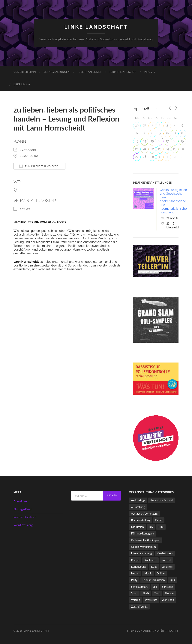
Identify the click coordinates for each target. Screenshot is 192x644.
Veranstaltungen (57, 72)
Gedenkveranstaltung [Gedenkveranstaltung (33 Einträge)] (144, 547)
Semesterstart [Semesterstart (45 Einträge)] (139, 587)
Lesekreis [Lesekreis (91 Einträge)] (167, 567)
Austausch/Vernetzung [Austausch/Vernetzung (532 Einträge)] (145, 514)
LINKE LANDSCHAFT (96, 27)
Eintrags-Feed (23, 509)
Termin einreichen (123, 72)
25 (175, 149)
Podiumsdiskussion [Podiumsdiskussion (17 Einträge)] (154, 580)
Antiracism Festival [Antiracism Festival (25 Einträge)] (162, 500)
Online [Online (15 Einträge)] (161, 573)
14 (145, 141)
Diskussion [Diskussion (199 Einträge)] (137, 527)
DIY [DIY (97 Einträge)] (151, 527)
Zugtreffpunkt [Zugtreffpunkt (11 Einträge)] (139, 607)
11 (175, 133)
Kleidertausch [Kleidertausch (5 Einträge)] (165, 553)
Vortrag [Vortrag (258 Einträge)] (135, 600)
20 (137, 149)
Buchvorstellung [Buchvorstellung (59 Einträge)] (141, 520)
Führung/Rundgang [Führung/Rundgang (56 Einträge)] (142, 533)
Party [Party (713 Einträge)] (134, 580)
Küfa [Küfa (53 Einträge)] (154, 567)
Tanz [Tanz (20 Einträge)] (157, 593)
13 (137, 141)
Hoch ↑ (173, 631)
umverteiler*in (25, 72)
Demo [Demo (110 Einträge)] (159, 520)
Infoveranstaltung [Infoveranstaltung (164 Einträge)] (141, 553)
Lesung (25, 209)
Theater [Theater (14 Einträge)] (169, 593)
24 (167, 149)
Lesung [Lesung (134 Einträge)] (135, 573)
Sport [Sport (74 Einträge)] (134, 593)
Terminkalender (89, 72)
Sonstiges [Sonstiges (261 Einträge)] (168, 587)
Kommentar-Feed (25, 517)
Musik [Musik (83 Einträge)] (148, 573)
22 (152, 149)
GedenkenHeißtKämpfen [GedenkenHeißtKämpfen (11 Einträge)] (146, 540)
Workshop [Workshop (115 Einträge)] (168, 600)
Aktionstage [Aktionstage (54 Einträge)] (138, 500)
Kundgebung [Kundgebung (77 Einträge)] (139, 567)
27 (137, 157)
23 (160, 149)
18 (175, 141)
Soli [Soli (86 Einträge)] (155, 587)
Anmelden (20, 501)
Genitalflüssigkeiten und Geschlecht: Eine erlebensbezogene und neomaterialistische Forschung (173, 201)
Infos (148, 72)
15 (152, 141)
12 (182, 133)
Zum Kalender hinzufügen (39, 166)
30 (137, 125)
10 (167, 133)
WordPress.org (23, 525)
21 (145, 149)
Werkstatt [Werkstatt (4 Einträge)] (151, 600)
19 (182, 141)
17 (167, 141)
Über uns (20, 84)
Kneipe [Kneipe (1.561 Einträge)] (135, 560)
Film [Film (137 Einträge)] (161, 527)
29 (152, 157)
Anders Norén (154, 631)
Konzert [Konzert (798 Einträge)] (166, 560)
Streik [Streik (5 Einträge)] (146, 593)
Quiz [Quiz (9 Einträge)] (173, 580)
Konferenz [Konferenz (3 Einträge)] (150, 560)
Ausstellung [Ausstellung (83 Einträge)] (138, 507)
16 (160, 141)
